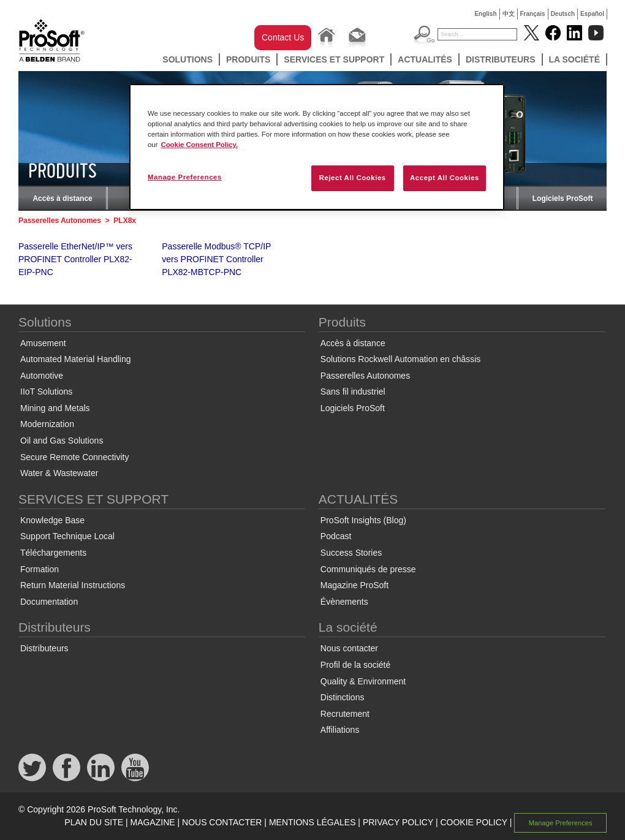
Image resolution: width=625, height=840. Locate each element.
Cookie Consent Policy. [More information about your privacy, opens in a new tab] (199, 145)
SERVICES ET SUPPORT (334, 59)
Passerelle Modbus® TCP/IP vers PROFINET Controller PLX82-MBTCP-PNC (216, 259)
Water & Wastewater (59, 473)
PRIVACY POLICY (398, 822)
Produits (248, 59)
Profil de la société (355, 665)
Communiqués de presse (368, 569)
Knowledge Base (52, 520)
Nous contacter (349, 648)
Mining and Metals (55, 408)
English (485, 14)
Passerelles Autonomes (60, 221)
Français (533, 14)
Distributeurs (501, 59)
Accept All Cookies (445, 178)
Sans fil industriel (353, 392)
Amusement (43, 343)
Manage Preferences (561, 823)
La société (575, 59)
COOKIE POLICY (473, 822)
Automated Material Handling (76, 359)
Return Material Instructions (73, 585)
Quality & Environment (363, 681)
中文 (509, 14)
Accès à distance (62, 199)
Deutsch (563, 14)
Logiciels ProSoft (563, 199)
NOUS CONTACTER (222, 822)
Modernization (47, 424)
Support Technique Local (67, 536)
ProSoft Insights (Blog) (363, 520)
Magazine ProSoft (354, 585)
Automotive (42, 376)
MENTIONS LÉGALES (312, 822)
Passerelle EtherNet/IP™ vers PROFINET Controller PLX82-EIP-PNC (75, 259)
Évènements (344, 602)
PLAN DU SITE (94, 822)
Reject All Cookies (353, 178)
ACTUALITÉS (425, 59)
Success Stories (351, 553)
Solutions (187, 59)
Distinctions (343, 697)
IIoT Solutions (46, 392)
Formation (40, 569)
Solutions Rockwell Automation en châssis (400, 359)
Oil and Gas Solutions (62, 441)
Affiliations (340, 730)
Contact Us (283, 37)
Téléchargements (53, 553)
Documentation (49, 602)
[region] (317, 147)
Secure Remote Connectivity (74, 457)
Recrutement (345, 714)
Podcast (336, 536)
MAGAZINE (152, 822)
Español (592, 14)
